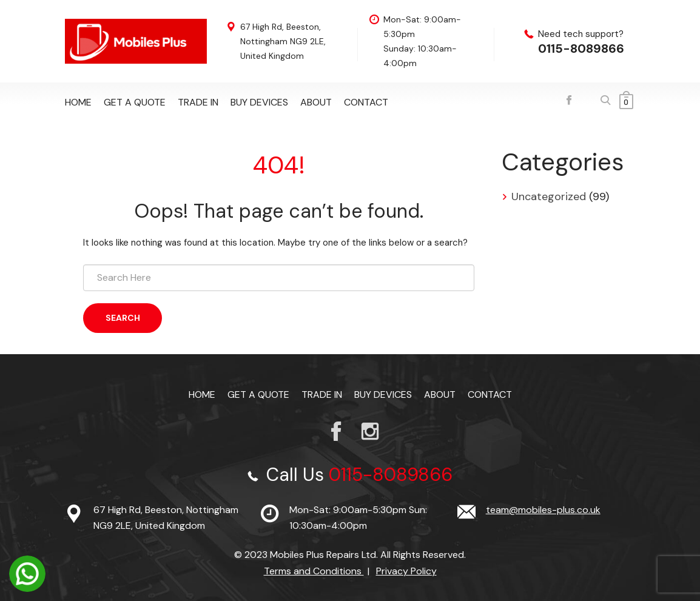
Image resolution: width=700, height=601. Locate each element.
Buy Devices (259, 102)
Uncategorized (549, 196)
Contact (366, 102)
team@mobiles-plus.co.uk (543, 510)
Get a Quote (135, 102)
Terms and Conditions (314, 571)
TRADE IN (198, 102)
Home (78, 102)
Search (123, 318)
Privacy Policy (406, 571)
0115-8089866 (581, 49)
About (316, 102)
